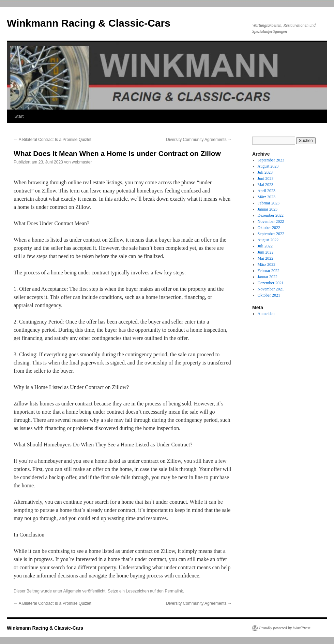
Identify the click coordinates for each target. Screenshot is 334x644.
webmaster (82, 162)
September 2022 (271, 234)
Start (19, 116)
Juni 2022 (266, 252)
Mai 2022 (265, 258)
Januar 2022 (268, 277)
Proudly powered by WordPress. (285, 628)
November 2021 (271, 289)
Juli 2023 (265, 172)
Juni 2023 (266, 178)
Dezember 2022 (271, 215)
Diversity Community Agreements (199, 140)
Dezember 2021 (271, 283)
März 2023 (267, 197)
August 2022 (268, 240)
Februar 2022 (269, 271)
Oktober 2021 (269, 295)
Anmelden (266, 314)
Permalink (174, 591)
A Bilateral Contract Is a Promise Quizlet (52, 140)
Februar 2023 (269, 203)
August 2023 (268, 166)
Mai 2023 (265, 185)
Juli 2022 (265, 246)
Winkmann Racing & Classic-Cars (89, 23)
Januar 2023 (268, 209)
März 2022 (267, 264)
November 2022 (271, 221)
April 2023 (267, 191)
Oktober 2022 (269, 228)
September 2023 (271, 160)
